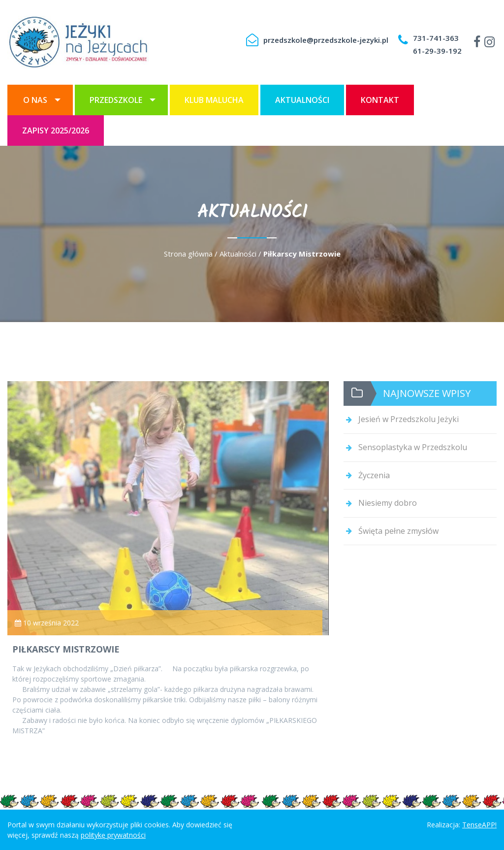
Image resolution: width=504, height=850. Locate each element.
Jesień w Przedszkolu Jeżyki (409, 419)
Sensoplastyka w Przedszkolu (413, 447)
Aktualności (302, 100)
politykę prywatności (113, 835)
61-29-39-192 (437, 51)
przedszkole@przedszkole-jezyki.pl (326, 40)
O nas (35, 100)
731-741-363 (436, 38)
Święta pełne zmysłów (398, 531)
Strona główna (188, 254)
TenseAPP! (479, 825)
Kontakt (380, 100)
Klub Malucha (214, 100)
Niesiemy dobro (388, 503)
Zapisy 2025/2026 (56, 131)
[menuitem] (40, 100)
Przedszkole (116, 100)
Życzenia (374, 475)
